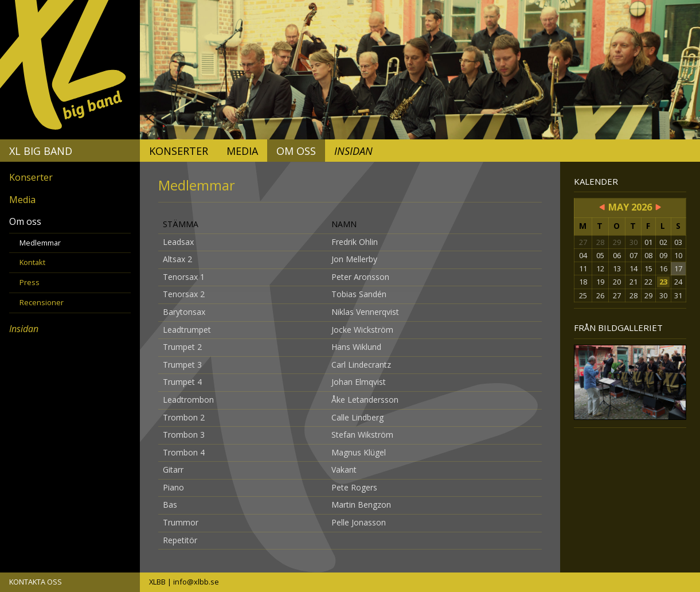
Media (242, 151)
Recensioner (42, 302)
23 (663, 282)
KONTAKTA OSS (36, 582)
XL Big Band (41, 151)
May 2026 (630, 207)
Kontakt (32, 262)
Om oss (296, 151)
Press (30, 282)
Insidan (353, 151)
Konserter (179, 151)
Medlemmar (40, 243)
